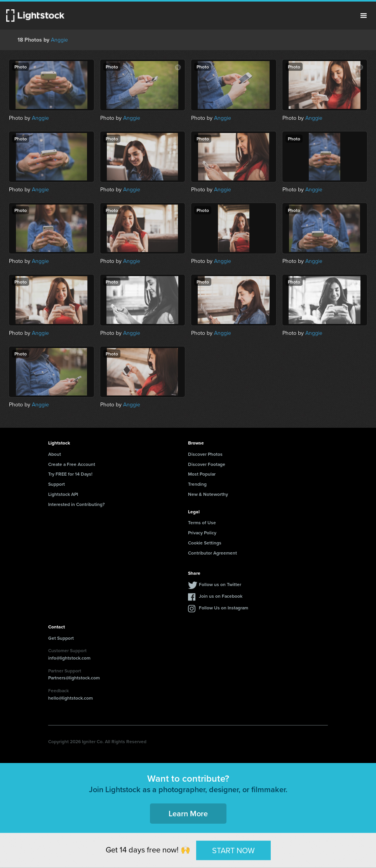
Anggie (59, 40)
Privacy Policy (202, 533)
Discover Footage (207, 464)
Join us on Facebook (221, 596)
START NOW (233, 850)
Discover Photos (205, 454)
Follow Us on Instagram (224, 608)
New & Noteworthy (208, 494)
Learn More (188, 813)
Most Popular (202, 474)
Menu (364, 16)
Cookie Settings (205, 543)
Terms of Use (202, 522)
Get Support (61, 638)
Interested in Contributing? (77, 504)
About (55, 454)
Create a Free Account (72, 464)
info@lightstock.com (69, 658)
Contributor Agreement (212, 553)
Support (57, 484)
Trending (197, 484)
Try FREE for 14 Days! (70, 474)
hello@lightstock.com (70, 698)
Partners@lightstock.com (74, 678)
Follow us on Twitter (220, 584)
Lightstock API (63, 494)
